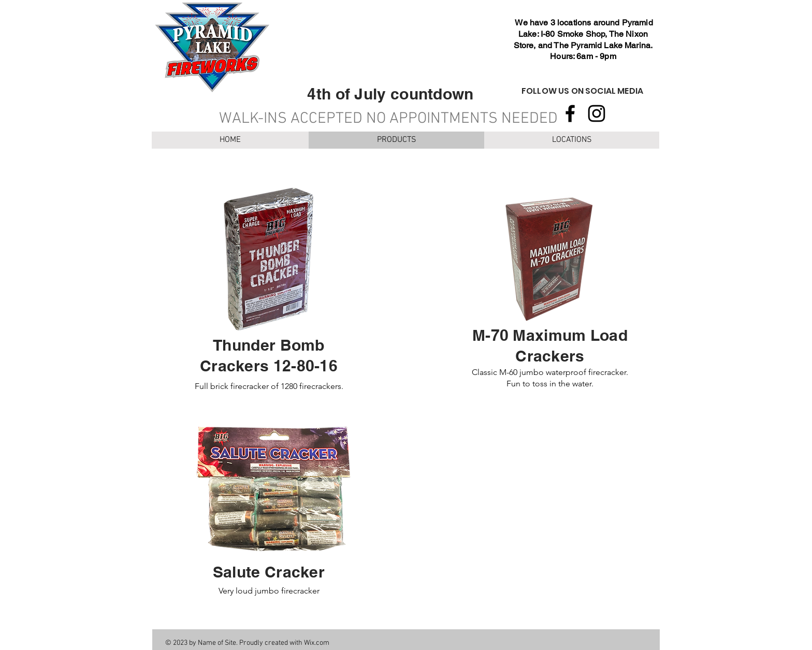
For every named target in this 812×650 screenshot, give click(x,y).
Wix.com (317, 643)
